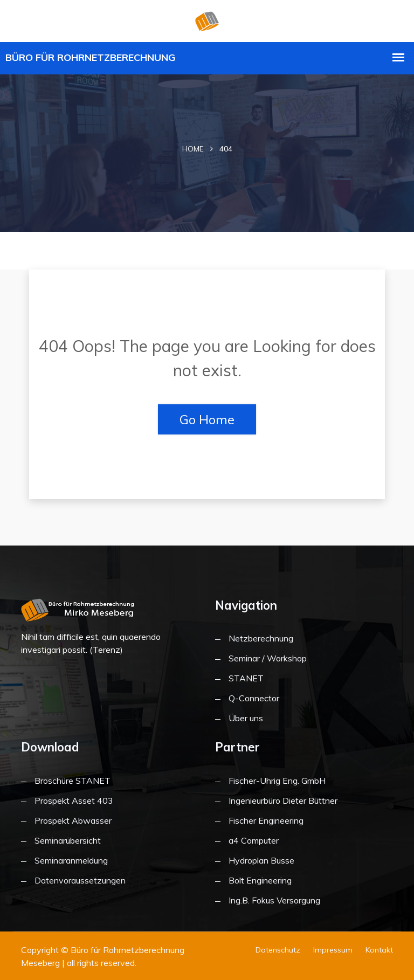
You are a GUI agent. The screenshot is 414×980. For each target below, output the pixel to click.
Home (193, 149)
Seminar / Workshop (268, 658)
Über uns (246, 718)
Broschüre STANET (73, 781)
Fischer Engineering (266, 820)
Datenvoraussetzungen (80, 880)
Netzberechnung (261, 638)
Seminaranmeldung (71, 860)
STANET (246, 678)
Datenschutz (278, 950)
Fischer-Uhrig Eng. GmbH (277, 781)
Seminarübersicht (68, 840)
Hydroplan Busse (261, 860)
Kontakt (379, 950)
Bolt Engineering (260, 880)
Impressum (333, 950)
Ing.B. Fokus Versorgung (274, 900)
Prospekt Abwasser (73, 820)
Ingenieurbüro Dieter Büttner (283, 800)
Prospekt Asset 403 (74, 800)
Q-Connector (254, 698)
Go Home (207, 419)
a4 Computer (254, 840)
